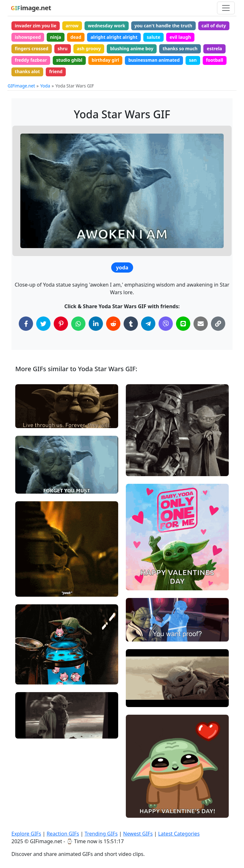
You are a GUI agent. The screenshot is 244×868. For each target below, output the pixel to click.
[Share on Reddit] (113, 325)
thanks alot (27, 72)
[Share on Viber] (166, 325)
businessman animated (155, 61)
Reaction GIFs (63, 834)
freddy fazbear (31, 61)
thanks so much (182, 49)
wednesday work (107, 26)
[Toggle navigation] (226, 8)
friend (56, 72)
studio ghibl (70, 61)
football (216, 61)
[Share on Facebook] (26, 325)
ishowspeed (28, 37)
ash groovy (90, 49)
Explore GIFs (26, 834)
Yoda (45, 86)
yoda (122, 268)
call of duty (215, 26)
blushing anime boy (133, 49)
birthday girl (106, 61)
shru (63, 49)
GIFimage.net (21, 86)
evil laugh (182, 37)
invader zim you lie (36, 26)
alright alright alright (115, 37)
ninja (56, 37)
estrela (216, 49)
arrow (73, 26)
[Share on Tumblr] (131, 325)
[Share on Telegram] (148, 325)
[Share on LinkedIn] (96, 325)
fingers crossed (32, 49)
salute (155, 37)
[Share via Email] (201, 325)
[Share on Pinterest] (61, 325)
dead (76, 37)
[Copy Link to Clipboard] (218, 325)
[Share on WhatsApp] (78, 325)
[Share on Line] (183, 325)
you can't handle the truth (164, 26)
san (194, 61)
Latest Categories (179, 834)
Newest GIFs (138, 834)
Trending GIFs (101, 834)
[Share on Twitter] (43, 325)
